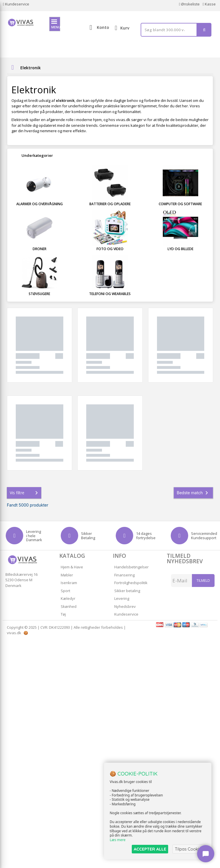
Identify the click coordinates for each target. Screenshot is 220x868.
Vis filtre (25, 493)
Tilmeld (203, 581)
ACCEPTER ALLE (150, 849)
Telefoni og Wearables (110, 294)
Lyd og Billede (180, 249)
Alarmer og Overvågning (40, 204)
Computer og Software (180, 204)
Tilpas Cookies (189, 849)
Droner (40, 249)
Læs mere (118, 840)
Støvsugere (39, 294)
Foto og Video (110, 249)
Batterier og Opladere (110, 204)
